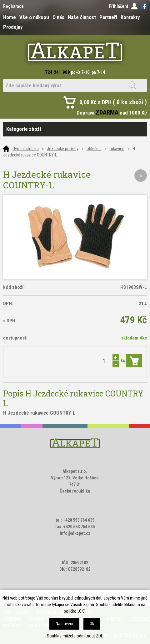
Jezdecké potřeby (63, 149)
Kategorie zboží (75, 129)
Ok (92, 624)
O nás (58, 17)
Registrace (13, 6)
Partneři (108, 17)
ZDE (100, 636)
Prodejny (13, 27)
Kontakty (130, 17)
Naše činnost (82, 17)
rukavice (117, 149)
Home (10, 17)
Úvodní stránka (26, 149)
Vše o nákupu (34, 17)
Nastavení (64, 624)
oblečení (94, 149)
